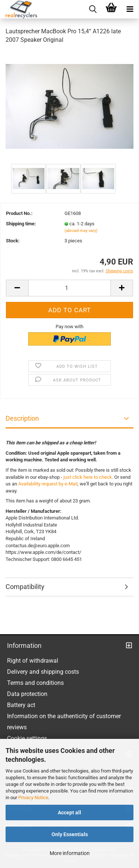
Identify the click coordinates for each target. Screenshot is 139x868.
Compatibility (25, 587)
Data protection (27, 694)
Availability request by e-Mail (48, 484)
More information (70, 853)
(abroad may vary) (81, 231)
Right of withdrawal (33, 661)
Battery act (21, 705)
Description (22, 418)
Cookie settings (27, 738)
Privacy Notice (33, 798)
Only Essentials (70, 834)
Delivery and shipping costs (43, 672)
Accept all (69, 813)
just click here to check (88, 477)
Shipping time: (21, 224)
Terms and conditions (35, 683)
